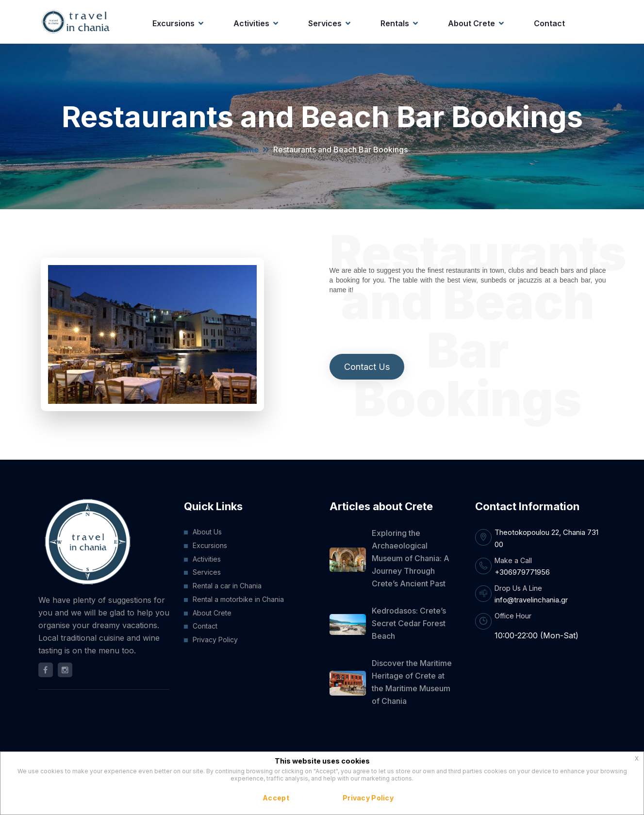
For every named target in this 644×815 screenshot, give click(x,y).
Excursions (173, 23)
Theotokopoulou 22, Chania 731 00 (546, 538)
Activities (251, 23)
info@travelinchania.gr (531, 600)
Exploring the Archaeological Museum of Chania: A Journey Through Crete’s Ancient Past (411, 558)
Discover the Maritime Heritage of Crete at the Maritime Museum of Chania (412, 682)
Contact (549, 23)
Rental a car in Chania (227, 586)
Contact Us (367, 367)
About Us (207, 532)
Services (325, 23)
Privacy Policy (215, 640)
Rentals (395, 23)
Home (248, 150)
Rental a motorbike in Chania (238, 599)
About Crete (471, 23)
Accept (276, 798)
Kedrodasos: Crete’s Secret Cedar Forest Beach (409, 623)
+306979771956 (522, 572)
